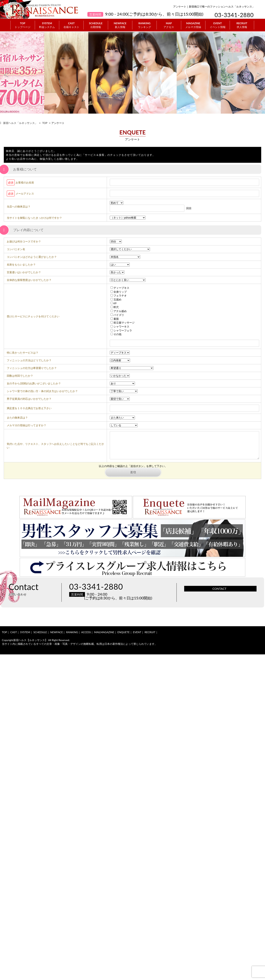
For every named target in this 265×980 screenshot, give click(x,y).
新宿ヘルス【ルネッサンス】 (30, 640)
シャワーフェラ (121, 330)
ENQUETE (124, 632)
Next (259, 73)
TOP (23, 25)
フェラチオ (119, 295)
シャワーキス (120, 326)
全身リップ (119, 292)
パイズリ (117, 315)
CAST (71, 25)
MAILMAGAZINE (104, 632)
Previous (6, 73)
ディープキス (120, 288)
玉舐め (116, 299)
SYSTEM (47, 25)
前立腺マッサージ (123, 323)
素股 (115, 319)
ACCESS (86, 632)
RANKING (144, 25)
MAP (169, 25)
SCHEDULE (96, 25)
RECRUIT (242, 25)
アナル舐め (119, 311)
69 (114, 303)
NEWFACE (120, 25)
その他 (116, 334)
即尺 (115, 307)
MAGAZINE (193, 25)
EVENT (218, 25)
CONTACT (219, 589)
